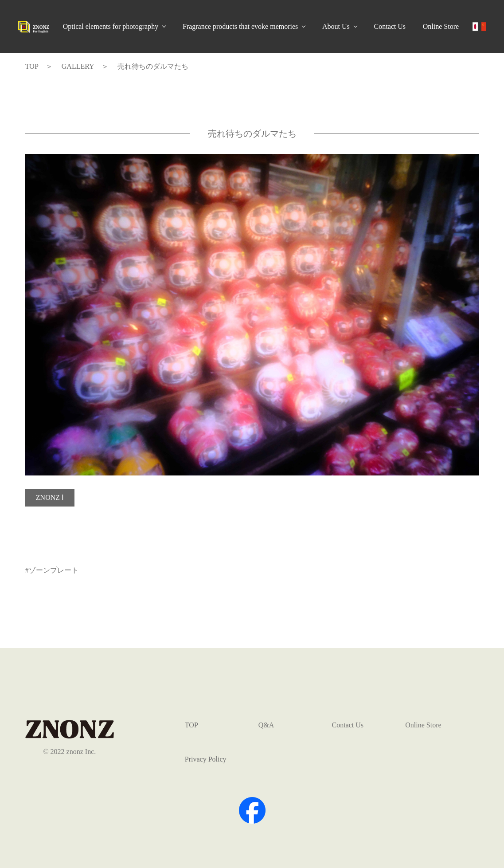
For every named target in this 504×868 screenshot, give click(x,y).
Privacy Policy (206, 759)
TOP (191, 725)
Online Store (441, 26)
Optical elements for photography (111, 26)
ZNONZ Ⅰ (50, 497)
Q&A (266, 725)
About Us (336, 26)
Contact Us (390, 26)
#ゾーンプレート (52, 570)
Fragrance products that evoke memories (240, 26)
